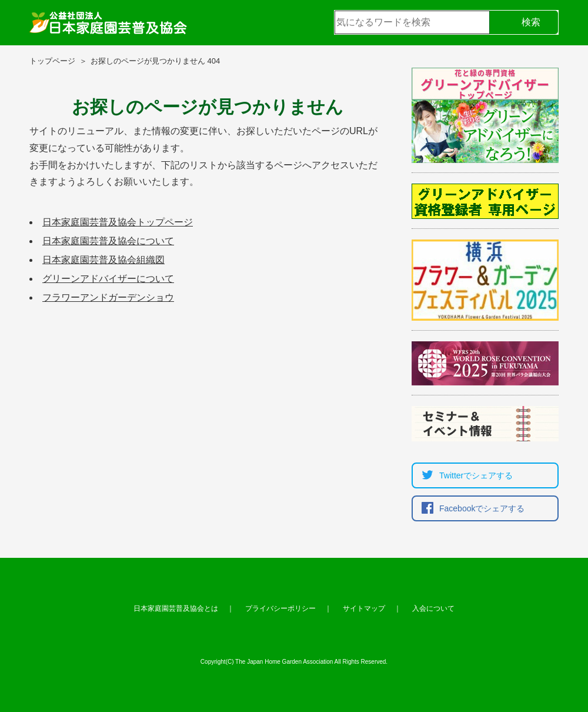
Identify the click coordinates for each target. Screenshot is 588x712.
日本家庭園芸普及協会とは (176, 608)
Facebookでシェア (470, 508)
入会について (433, 608)
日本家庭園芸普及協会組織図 (103, 260)
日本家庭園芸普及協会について (108, 241)
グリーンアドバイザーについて (108, 279)
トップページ (52, 61)
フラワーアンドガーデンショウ (108, 297)
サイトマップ (364, 608)
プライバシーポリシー (280, 608)
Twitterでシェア (464, 475)
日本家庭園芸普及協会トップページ (118, 222)
